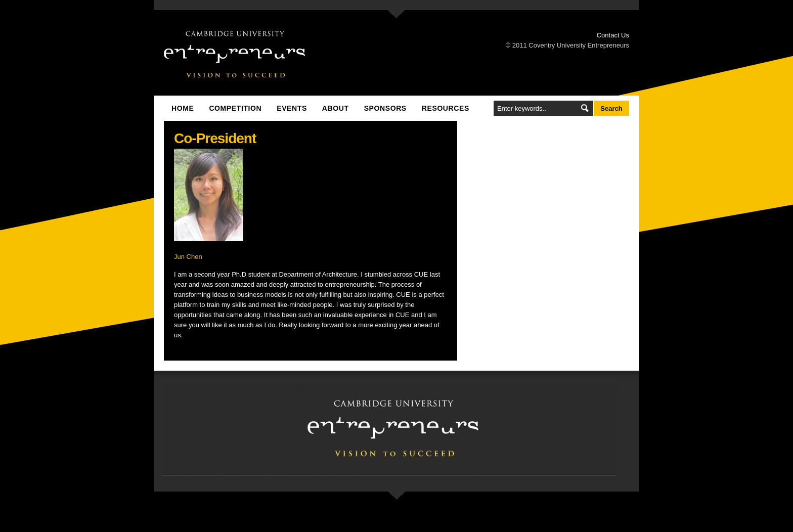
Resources (446, 108)
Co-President (215, 138)
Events (292, 108)
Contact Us (613, 35)
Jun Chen (188, 257)
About (336, 108)
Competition (235, 108)
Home (183, 108)
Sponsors (385, 108)
